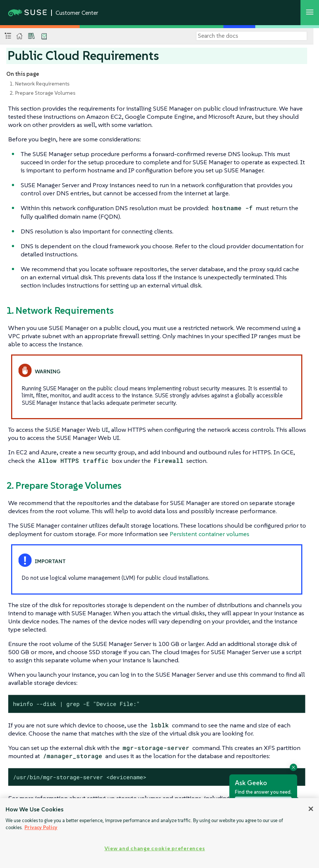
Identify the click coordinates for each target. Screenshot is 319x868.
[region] (159, 833)
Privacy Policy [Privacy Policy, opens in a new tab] (41, 827)
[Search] (252, 36)
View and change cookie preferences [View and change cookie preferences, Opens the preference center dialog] (155, 848)
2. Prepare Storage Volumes (43, 93)
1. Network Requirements (40, 84)
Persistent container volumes (210, 534)
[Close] (311, 809)
